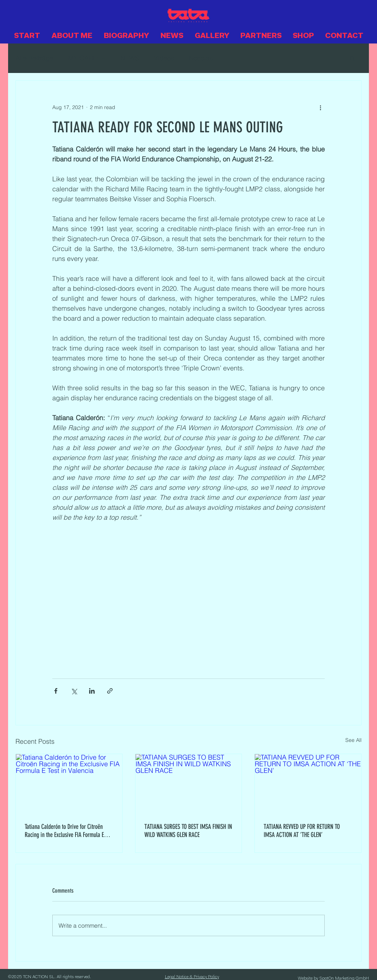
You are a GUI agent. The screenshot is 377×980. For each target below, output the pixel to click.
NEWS (130, 58)
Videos (164, 58)
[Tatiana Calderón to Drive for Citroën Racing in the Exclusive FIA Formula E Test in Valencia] (69, 784)
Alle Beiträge (34, 58)
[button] (352, 58)
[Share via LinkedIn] (92, 691)
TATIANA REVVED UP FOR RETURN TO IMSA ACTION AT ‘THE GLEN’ (302, 831)
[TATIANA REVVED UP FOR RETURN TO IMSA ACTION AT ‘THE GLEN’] (308, 784)
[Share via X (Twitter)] (74, 691)
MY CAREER (87, 58)
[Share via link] (110, 691)
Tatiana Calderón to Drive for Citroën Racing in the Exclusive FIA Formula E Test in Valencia (64, 831)
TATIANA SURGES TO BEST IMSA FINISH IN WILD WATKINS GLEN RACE (188, 831)
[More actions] (320, 107)
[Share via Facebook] (56, 691)
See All (353, 740)
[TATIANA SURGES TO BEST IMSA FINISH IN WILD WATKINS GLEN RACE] (189, 784)
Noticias (201, 58)
